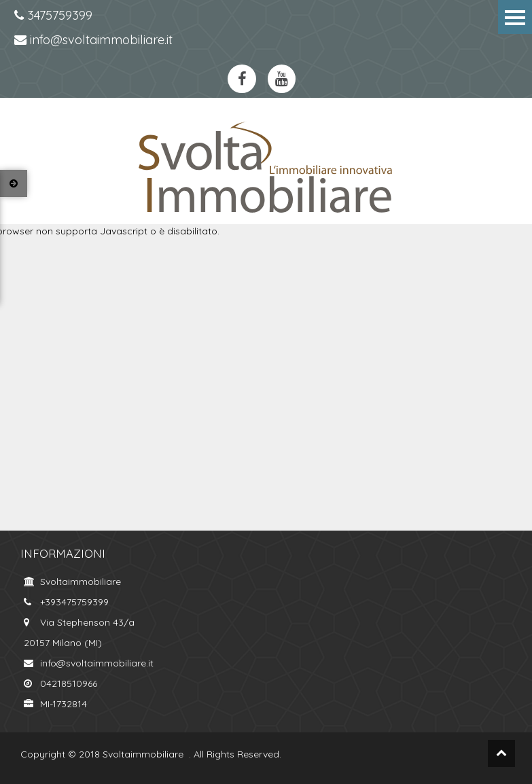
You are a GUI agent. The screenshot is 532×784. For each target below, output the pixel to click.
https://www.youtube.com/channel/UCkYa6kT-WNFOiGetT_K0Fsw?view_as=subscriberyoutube (282, 79)
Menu (515, 17)
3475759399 (53, 15)
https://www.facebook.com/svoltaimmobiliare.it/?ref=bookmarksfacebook (242, 79)
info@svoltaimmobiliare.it (93, 40)
